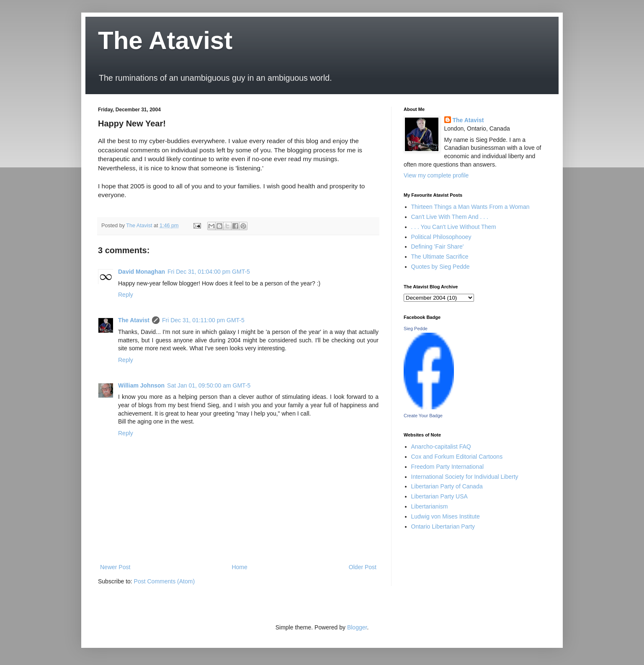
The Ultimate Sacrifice (440, 257)
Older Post (363, 567)
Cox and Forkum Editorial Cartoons (457, 457)
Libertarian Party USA (439, 496)
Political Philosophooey (441, 237)
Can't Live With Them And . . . (450, 217)
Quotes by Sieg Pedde (440, 267)
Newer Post (115, 567)
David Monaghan (142, 272)
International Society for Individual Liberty (465, 477)
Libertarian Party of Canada (447, 486)
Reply (126, 295)
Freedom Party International (448, 467)
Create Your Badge (423, 416)
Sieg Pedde (416, 329)
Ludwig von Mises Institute (446, 516)
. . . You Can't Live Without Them (454, 227)
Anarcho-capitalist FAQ (441, 447)
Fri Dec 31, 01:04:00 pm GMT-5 (209, 272)
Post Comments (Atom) (164, 581)
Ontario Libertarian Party (443, 526)
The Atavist (165, 40)
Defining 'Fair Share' (438, 246)
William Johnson (141, 385)
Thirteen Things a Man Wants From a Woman (470, 207)
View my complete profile (436, 175)
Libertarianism (430, 506)
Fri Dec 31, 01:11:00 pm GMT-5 (203, 320)
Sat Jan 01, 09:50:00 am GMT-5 (209, 385)
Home (239, 567)
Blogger (357, 627)
